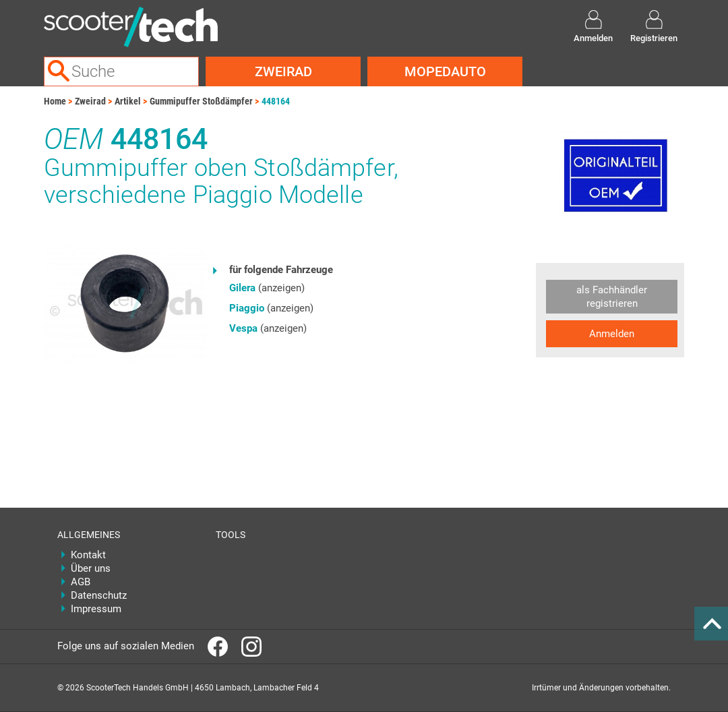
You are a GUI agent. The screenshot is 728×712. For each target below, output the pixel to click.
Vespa (243, 328)
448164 (276, 101)
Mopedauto (445, 71)
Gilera (242, 288)
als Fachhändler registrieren (612, 297)
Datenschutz (99, 595)
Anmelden (612, 334)
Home (55, 101)
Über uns (91, 568)
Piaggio (247, 308)
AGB (81, 582)
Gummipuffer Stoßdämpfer (201, 101)
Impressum (96, 609)
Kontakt (88, 555)
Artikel (128, 101)
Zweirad (283, 71)
